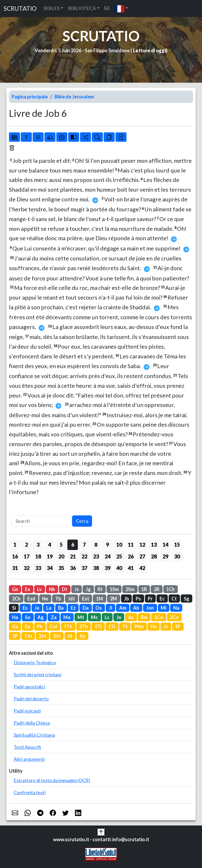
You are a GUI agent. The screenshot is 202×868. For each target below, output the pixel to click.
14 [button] (165, 545)
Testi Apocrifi (27, 747)
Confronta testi (30, 792)
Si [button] (14, 608)
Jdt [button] (71, 599)
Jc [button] (166, 626)
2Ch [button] (16, 599)
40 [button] (119, 568)
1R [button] (144, 589)
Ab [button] (136, 608)
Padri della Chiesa (32, 723)
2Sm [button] (130, 589)
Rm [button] (144, 617)
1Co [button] (159, 617)
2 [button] (26, 545)
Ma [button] (67, 617)
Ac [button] (131, 617)
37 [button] (84, 568)
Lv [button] (39, 589)
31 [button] (15, 568)
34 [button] (50, 568)
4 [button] (50, 545)
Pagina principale (30, 97)
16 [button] (15, 556)
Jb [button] (127, 599)
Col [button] (53, 626)
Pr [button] (150, 599)
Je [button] (37, 608)
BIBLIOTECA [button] (82, 8)
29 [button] (165, 556)
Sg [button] (187, 599)
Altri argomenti (29, 759)
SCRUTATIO (20, 9)
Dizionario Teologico (35, 662)
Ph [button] (40, 626)
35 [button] (61, 568)
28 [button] (154, 556)
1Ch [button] (170, 589)
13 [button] (154, 545)
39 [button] (108, 568)
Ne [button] (45, 599)
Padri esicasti (27, 711)
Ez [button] (73, 608)
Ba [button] (61, 608)
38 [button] (96, 568)
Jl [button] (111, 608)
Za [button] (54, 617)
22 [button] (84, 556)
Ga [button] (15, 626)
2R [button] (157, 589)
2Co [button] (174, 617)
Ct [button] (174, 599)
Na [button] (176, 608)
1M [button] (100, 599)
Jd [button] (70, 636)
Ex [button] (28, 589)
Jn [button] (119, 617)
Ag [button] (41, 617)
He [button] (153, 626)
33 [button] (38, 568)
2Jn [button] (42, 636)
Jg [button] (88, 589)
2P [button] (15, 636)
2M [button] (113, 599)
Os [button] (99, 608)
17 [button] (27, 556)
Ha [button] (15, 617)
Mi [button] (163, 608)
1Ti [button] (98, 626)
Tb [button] (58, 599)
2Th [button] (84, 626)
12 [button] (142, 545)
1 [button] (15, 545)
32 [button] (27, 568)
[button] (121, 9)
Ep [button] (28, 626)
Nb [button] (52, 589)
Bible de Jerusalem (74, 97)
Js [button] (77, 589)
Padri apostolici (29, 687)
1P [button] (178, 626)
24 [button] (108, 556)
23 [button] (96, 556)
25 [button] (119, 556)
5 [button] (61, 545)
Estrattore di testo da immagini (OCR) (52, 780)
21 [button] (73, 556)
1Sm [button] (114, 589)
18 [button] (38, 556)
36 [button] (73, 568)
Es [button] (25, 608)
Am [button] (123, 608)
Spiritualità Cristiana (34, 735)
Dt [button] (65, 589)
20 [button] (61, 556)
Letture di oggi (149, 50)
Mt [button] (81, 617)
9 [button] (107, 545)
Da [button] (86, 608)
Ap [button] (82, 636)
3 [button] (38, 545)
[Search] (42, 521)
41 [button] (131, 568)
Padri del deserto (31, 699)
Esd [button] (31, 599)
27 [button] (142, 556)
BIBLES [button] (52, 8)
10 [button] (119, 545)
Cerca (82, 521)
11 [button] (131, 545)
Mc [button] (94, 617)
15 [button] (177, 545)
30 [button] (177, 556)
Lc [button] (107, 617)
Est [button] (86, 599)
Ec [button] (162, 599)
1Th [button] (68, 626)
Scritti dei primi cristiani (37, 674)
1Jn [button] (28, 636)
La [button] (49, 608)
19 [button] (50, 556)
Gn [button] (15, 589)
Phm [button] (139, 626)
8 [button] (96, 545)
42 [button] (142, 568)
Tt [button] (125, 626)
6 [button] (73, 545)
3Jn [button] (57, 636)
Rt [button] (100, 589)
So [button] (28, 617)
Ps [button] (138, 599)
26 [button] (131, 556)
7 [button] (84, 545)
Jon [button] (150, 608)
